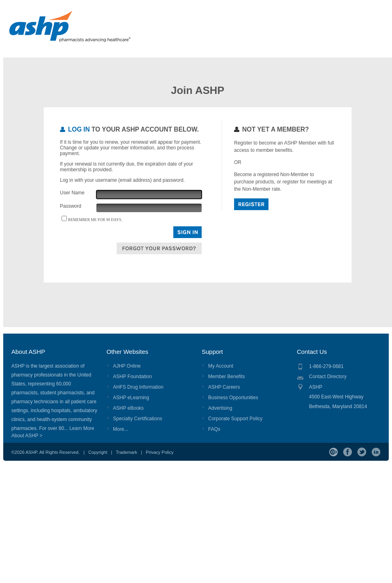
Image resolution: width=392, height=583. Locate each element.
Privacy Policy (160, 452)
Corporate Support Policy (235, 419)
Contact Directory (328, 377)
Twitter (362, 452)
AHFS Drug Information (138, 387)
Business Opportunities (233, 398)
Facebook (348, 452)
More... (120, 429)
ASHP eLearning (131, 398)
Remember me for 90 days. (95, 220)
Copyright (98, 452)
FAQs (214, 429)
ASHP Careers (224, 387)
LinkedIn (376, 452)
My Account (221, 366)
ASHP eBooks (128, 408)
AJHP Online (127, 366)
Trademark (127, 452)
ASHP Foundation (132, 377)
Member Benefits (227, 377)
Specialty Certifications (137, 419)
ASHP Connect (333, 452)
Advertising (220, 408)
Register (251, 204)
